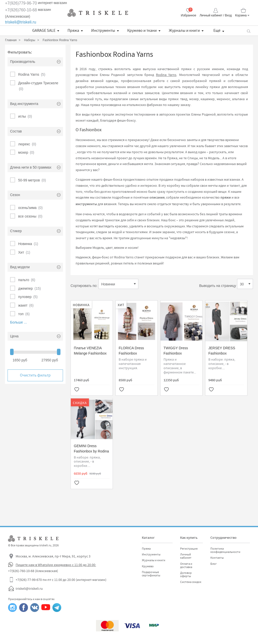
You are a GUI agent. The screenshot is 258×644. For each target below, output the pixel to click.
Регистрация (189, 549)
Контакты (217, 558)
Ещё (217, 31)
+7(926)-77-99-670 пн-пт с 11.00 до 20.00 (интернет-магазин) (61, 580)
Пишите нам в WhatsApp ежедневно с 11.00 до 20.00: (56, 565)
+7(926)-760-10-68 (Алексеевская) (33, 571)
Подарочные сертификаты (151, 574)
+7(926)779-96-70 (21, 3)
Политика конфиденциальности (225, 550)
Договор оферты (186, 574)
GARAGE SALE (44, 31)
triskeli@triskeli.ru (21, 22)
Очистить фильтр (35, 375)
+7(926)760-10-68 (21, 10)
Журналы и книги (184, 31)
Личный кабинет (186, 556)
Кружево (148, 566)
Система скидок (191, 582)
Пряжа (73, 31)
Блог (214, 564)
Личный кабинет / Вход (216, 15)
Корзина (241, 15)
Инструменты (103, 31)
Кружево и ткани (142, 31)
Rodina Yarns (166, 75)
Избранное (189, 15)
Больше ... (19, 322)
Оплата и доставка (186, 565)
